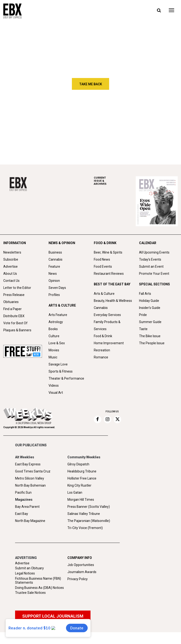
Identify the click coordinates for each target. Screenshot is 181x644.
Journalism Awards (82, 572)
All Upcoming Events (154, 252)
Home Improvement (109, 343)
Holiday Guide (149, 301)
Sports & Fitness (61, 371)
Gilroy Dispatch (78, 464)
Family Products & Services (107, 325)
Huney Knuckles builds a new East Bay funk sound (161, 115)
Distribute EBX (14, 316)
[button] (159, 11)
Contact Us (11, 281)
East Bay (22, 514)
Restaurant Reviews (109, 274)
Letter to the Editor (17, 288)
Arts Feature (58, 315)
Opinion (54, 281)
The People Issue (152, 343)
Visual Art (56, 393)
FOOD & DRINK (105, 243)
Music (53, 357)
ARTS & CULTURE (62, 305)
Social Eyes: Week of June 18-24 (98, 136)
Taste (143, 329)
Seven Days (57, 288)
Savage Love (58, 364)
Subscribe (11, 259)
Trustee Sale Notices (30, 593)
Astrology (56, 322)
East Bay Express (28, 464)
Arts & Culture (104, 294)
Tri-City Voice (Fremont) (85, 528)
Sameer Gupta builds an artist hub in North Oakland (38, 136)
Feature (54, 267)
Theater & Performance (66, 378)
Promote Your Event (154, 274)
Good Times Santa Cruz (33, 471)
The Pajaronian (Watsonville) (89, 521)
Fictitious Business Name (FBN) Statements (38, 580)
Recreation (102, 350)
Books (53, 329)
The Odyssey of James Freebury (35, 115)
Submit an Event (151, 267)
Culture (54, 336)
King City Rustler (79, 485)
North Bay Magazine (30, 521)
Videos (54, 386)
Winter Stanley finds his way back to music (98, 115)
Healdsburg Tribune (82, 471)
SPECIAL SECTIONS (154, 284)
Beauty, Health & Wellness (113, 301)
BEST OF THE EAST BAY (112, 284)
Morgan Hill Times (81, 500)
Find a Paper (12, 309)
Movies (54, 350)
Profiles (54, 295)
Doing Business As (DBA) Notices (39, 588)
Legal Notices (25, 573)
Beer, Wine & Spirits (108, 252)
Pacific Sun (23, 492)
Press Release (14, 295)
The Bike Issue (150, 336)
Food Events (103, 267)
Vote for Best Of (15, 323)
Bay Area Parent (27, 507)
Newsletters (12, 252)
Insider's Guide (150, 308)
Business (55, 252)
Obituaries (11, 302)
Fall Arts (145, 294)
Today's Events (150, 259)
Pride (143, 315)
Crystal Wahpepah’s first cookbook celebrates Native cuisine (161, 138)
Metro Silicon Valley (30, 478)
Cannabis (56, 259)
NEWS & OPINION (62, 243)
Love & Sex (57, 343)
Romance (101, 357)
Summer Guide (150, 322)
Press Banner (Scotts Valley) (89, 507)
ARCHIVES (115, 181)
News (53, 274)
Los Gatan (75, 492)
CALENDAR (148, 243)
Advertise (10, 267)
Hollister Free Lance (82, 478)
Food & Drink (103, 336)
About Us (10, 274)
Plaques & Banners (17, 330)
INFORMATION (15, 243)
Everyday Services (107, 315)
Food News (102, 259)
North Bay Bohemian (30, 485)
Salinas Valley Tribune (84, 514)
